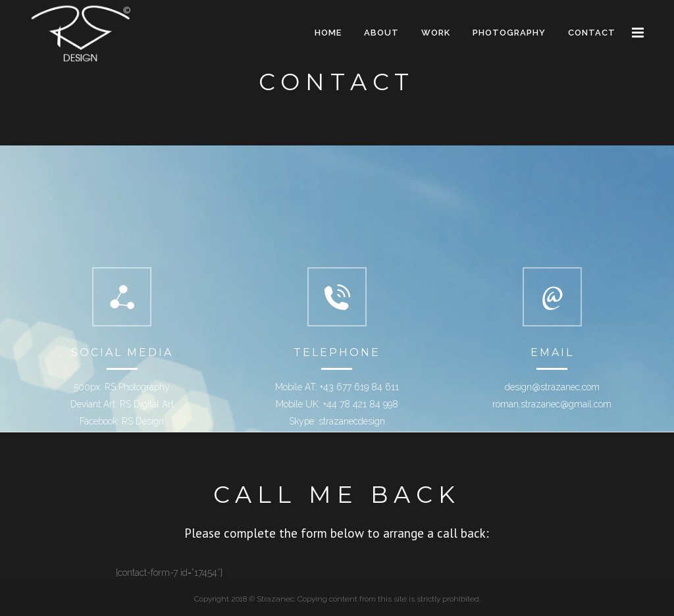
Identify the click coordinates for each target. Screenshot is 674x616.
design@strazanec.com (552, 387)
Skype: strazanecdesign (337, 421)
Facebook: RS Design (122, 421)
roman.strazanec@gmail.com (552, 404)
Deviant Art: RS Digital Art (122, 404)
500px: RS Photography (122, 387)
